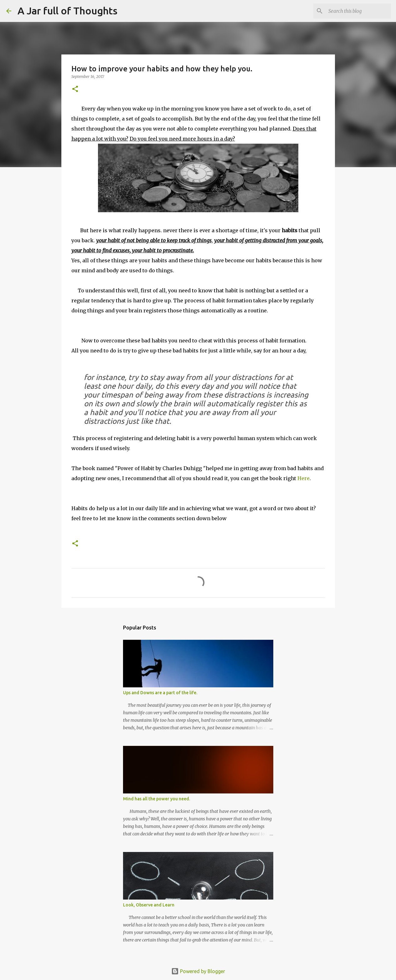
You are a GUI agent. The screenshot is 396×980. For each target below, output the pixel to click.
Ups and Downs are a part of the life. (160, 693)
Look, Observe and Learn (149, 905)
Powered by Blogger (198, 971)
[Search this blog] (358, 11)
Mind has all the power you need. (157, 799)
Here (303, 478)
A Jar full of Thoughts (67, 11)
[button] (75, 89)
